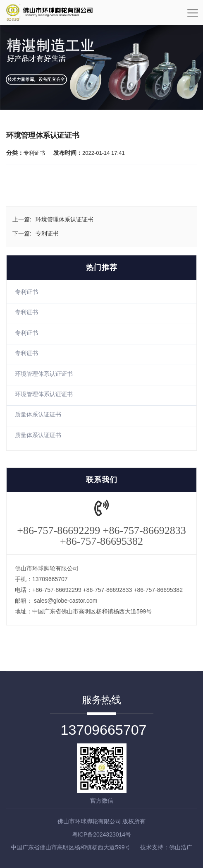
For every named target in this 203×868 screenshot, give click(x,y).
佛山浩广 (181, 847)
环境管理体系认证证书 (44, 374)
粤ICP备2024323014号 (101, 834)
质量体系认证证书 (38, 414)
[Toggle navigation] (193, 16)
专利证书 (26, 292)
